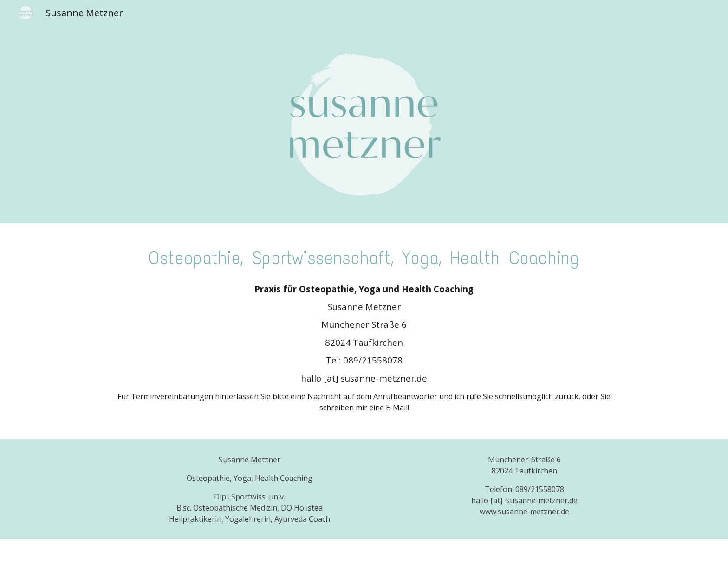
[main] (364, 256)
